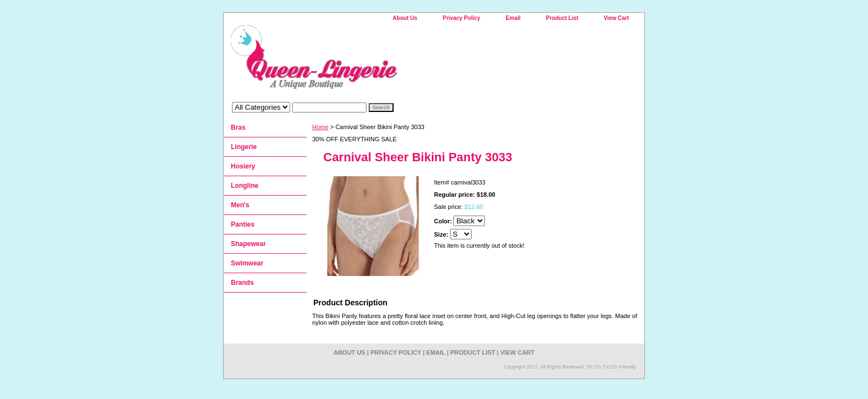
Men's (240, 205)
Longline (245, 186)
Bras (238, 127)
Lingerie (244, 147)
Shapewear (248, 244)
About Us (405, 18)
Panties (243, 224)
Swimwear (247, 263)
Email (513, 18)
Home (320, 127)
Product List (562, 18)
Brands (242, 283)
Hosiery (243, 166)
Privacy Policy (462, 18)
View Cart (616, 18)
